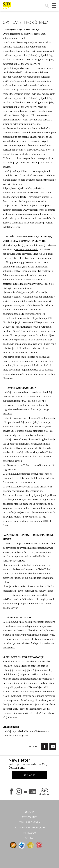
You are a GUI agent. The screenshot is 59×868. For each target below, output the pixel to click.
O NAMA (30, 812)
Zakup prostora (30, 822)
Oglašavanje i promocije (30, 828)
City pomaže (30, 817)
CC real (30, 838)
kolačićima (26, 700)
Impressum (29, 833)
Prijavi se (30, 775)
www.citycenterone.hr (27, 249)
